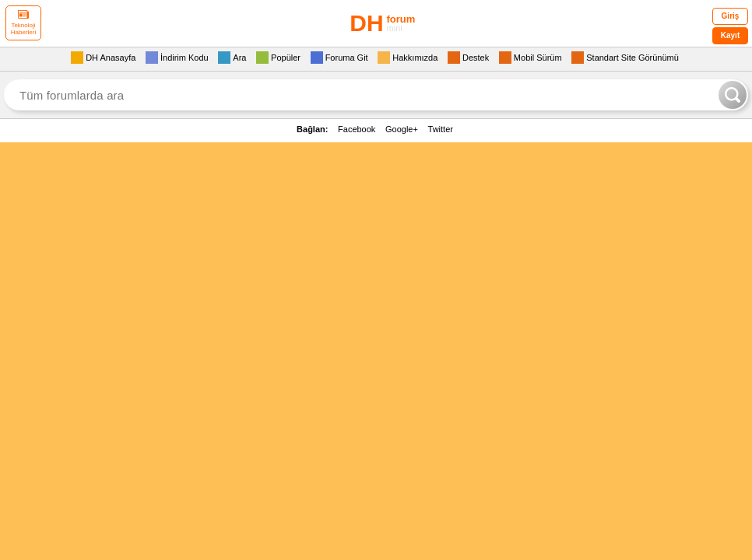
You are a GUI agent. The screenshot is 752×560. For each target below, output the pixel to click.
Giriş (731, 16)
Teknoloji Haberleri (23, 23)
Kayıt (730, 35)
